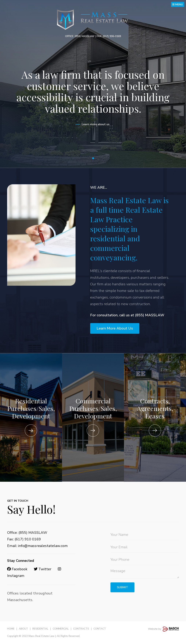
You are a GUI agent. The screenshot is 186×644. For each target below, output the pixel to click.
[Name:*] (145, 535)
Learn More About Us (115, 328)
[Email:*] (145, 547)
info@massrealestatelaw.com (43, 546)
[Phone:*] (145, 560)
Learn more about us (96, 124)
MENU (178, 4)
